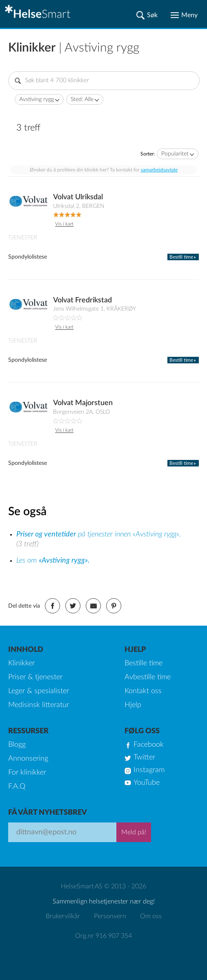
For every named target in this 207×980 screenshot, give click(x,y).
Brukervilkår (63, 916)
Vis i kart (64, 224)
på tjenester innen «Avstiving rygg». (99, 534)
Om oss (151, 916)
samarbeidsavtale (159, 170)
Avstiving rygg (37, 99)
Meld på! (134, 832)
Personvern (110, 916)
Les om (53, 561)
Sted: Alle (82, 99)
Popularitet (175, 154)
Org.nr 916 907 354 (103, 936)
